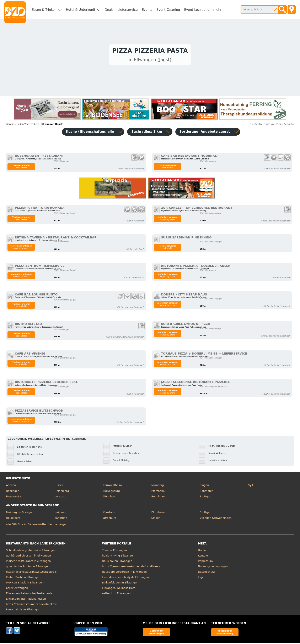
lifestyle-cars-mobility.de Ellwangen (125, 578)
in (10, 125)
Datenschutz (206, 573)
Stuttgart (206, 498)
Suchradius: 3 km (147, 133)
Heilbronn (61, 513)
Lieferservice (128, 10)
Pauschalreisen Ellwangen (23, 611)
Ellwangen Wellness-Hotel (119, 589)
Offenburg (109, 519)
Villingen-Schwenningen (216, 519)
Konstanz (60, 498)
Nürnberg (157, 486)
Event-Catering (168, 10)
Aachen (11, 486)
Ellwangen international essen (26, 600)
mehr (218, 10)
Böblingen (13, 492)
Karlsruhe (61, 519)
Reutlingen (158, 498)
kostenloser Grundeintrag (225, 633)
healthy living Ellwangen (118, 557)
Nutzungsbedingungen (213, 567)
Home (202, 551)
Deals (109, 10)
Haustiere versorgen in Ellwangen (124, 573)
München (109, 498)
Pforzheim (158, 492)
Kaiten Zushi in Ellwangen (23, 578)
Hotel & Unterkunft (81, 10)
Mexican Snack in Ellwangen (25, 584)
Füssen (59, 486)
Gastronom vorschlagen (157, 633)
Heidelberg (62, 492)
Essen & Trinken (44, 10)
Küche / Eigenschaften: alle (90, 133)
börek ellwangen (17, 589)
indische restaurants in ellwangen (28, 562)
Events (147, 10)
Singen (204, 486)
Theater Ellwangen (114, 551)
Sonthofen (207, 492)
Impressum (205, 562)
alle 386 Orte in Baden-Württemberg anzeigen (37, 525)
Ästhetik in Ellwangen (116, 594)
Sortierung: (205, 133)
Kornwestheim (112, 486)
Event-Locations (197, 10)
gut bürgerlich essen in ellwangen (28, 557)
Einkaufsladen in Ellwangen (120, 584)
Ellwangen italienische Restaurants (29, 594)
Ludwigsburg (111, 492)
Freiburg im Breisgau (20, 513)
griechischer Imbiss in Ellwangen (28, 567)
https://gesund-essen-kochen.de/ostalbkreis (131, 567)
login (201, 578)
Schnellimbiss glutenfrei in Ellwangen (31, 551)
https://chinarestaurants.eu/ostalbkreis (32, 605)
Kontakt (203, 557)
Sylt (251, 486)
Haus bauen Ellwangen (117, 562)
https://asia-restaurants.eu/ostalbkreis (31, 573)
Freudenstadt (15, 498)
